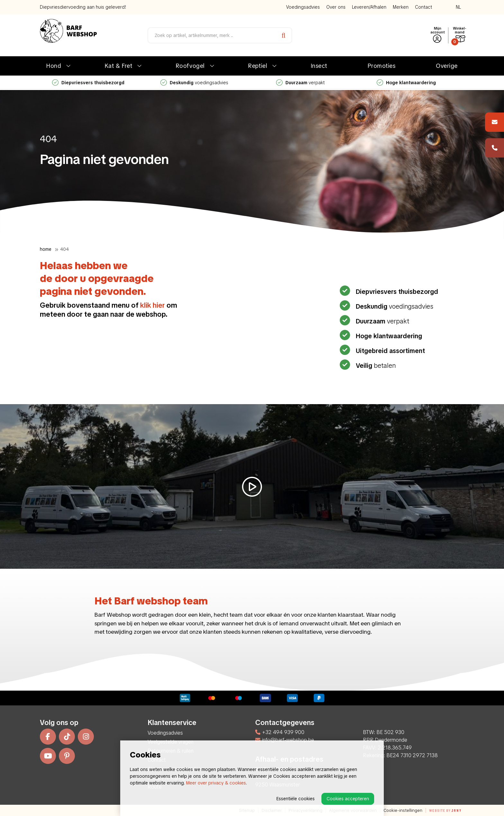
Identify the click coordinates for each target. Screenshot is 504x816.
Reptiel (258, 66)
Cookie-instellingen (403, 810)
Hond (54, 66)
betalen (375, 366)
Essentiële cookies (296, 799)
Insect (319, 66)
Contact (423, 7)
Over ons (336, 7)
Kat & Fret (118, 66)
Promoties (382, 66)
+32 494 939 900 (280, 732)
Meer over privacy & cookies (216, 783)
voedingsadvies (194, 83)
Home (46, 249)
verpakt (300, 83)
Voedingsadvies (303, 7)
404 (64, 249)
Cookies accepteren (348, 799)
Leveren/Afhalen (369, 7)
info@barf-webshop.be (285, 740)
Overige (447, 66)
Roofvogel (190, 66)
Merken (401, 7)
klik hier (153, 305)
